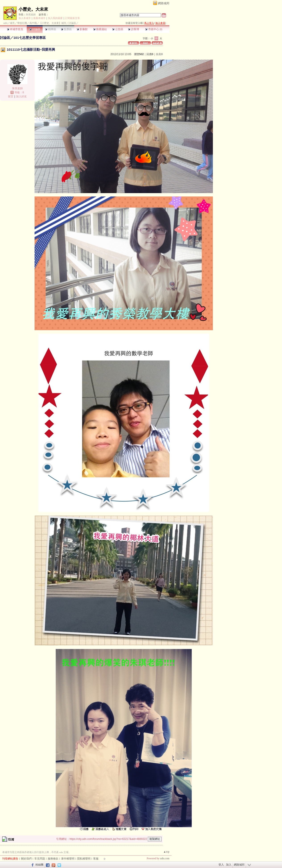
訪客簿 (133, 29)
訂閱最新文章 (72, 18)
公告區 (118, 29)
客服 (96, 859)
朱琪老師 (31, 15)
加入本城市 (25, 18)
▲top (166, 852)
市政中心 (154, 29)
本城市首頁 (15, 29)
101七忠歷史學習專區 (30, 38)
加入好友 (21, 96)
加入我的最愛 (55, 18)
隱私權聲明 (84, 859)
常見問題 (40, 859)
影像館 (82, 29)
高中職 (33, 23)
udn (5, 23)
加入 (229, 865)
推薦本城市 (39, 18)
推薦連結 (100, 29)
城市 (12, 23)
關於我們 (26, 859)
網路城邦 (164, 3)
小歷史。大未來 (33, 9)
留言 (11, 96)
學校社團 (22, 23)
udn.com (165, 858)
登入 (221, 865)
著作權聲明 (68, 859)
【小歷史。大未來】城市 (53, 23)
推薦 (159, 54)
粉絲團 (39, 865)
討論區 (35, 29)
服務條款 (53, 859)
